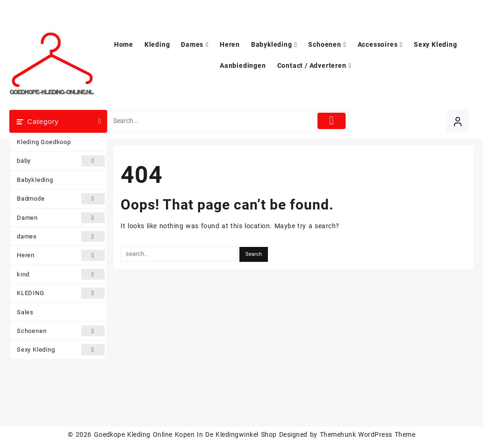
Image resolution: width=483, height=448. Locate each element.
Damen (61, 218)
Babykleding (35, 180)
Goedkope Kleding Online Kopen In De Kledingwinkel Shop (185, 434)
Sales (25, 312)
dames (61, 236)
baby (61, 161)
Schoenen (61, 331)
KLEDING (61, 293)
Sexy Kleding (61, 350)
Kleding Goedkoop (44, 142)
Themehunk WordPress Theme (368, 434)
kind (61, 274)
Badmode (61, 199)
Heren (61, 255)
